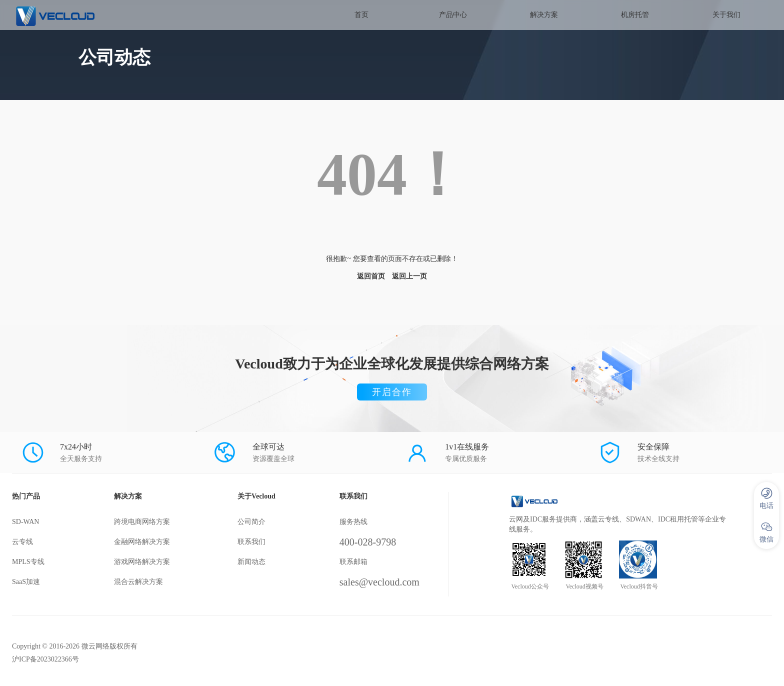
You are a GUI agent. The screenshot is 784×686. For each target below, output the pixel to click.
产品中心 (453, 15)
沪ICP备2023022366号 (45, 659)
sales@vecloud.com (379, 582)
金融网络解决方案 (142, 542)
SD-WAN (25, 522)
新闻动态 (251, 562)
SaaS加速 (26, 582)
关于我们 (726, 15)
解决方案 (544, 15)
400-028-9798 (368, 542)
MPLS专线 (28, 562)
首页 (361, 15)
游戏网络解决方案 (142, 562)
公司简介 (251, 522)
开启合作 (392, 392)
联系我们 (251, 542)
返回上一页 (409, 276)
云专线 (22, 542)
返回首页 (371, 276)
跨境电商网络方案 (142, 522)
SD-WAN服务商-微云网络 (88, 15)
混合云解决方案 (138, 582)
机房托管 (635, 15)
